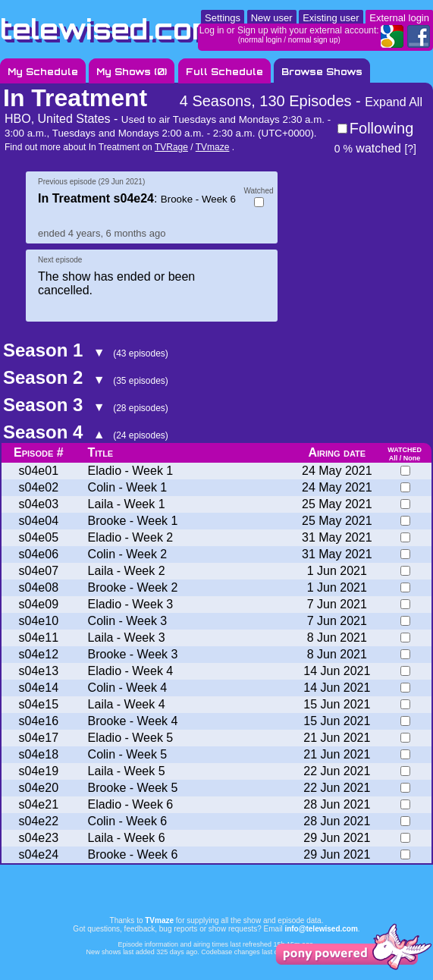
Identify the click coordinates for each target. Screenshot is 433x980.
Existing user (331, 18)
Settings (223, 18)
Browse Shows (322, 72)
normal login (261, 40)
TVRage (171, 147)
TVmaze (213, 147)
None (412, 458)
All (394, 458)
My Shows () (132, 72)
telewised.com (109, 29)
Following (381, 128)
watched (368, 148)
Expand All (394, 102)
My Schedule (43, 72)
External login (399, 18)
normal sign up (313, 40)
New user (272, 18)
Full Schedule (224, 72)
